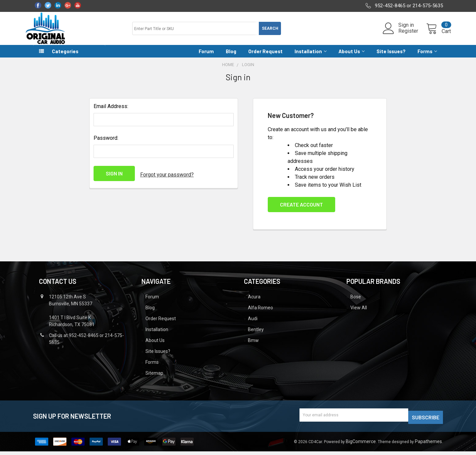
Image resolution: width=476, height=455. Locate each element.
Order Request (265, 57)
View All (359, 314)
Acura (254, 303)
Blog (231, 57)
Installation (311, 57)
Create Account (301, 210)
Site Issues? (391, 57)
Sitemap (154, 379)
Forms (427, 57)
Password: (106, 144)
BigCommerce (361, 445)
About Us (352, 57)
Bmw (253, 346)
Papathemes (428, 445)
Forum (206, 57)
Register (400, 35)
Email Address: (111, 112)
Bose (356, 303)
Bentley (256, 335)
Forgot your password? (167, 179)
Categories (65, 57)
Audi (253, 324)
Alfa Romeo (260, 314)
